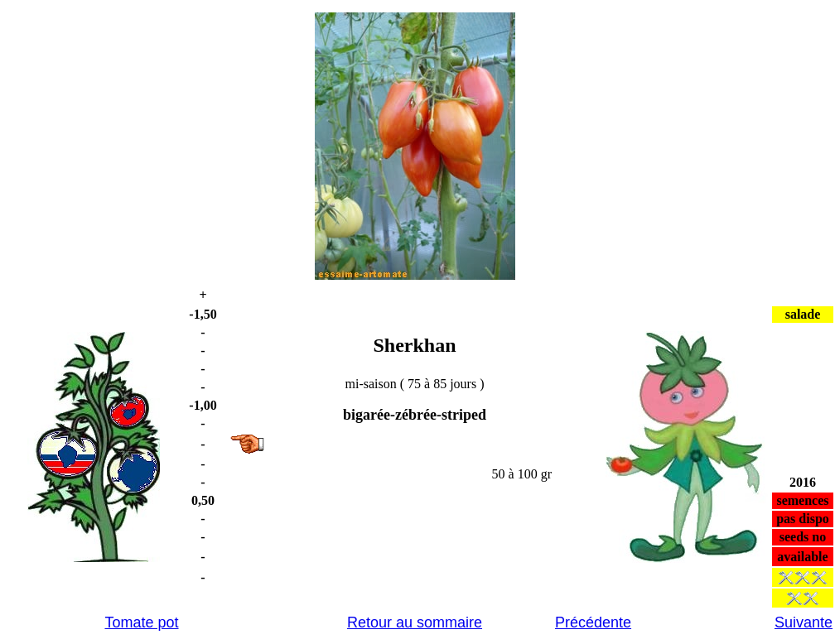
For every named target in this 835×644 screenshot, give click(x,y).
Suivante (804, 622)
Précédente (593, 622)
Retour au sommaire (415, 622)
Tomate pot (141, 622)
